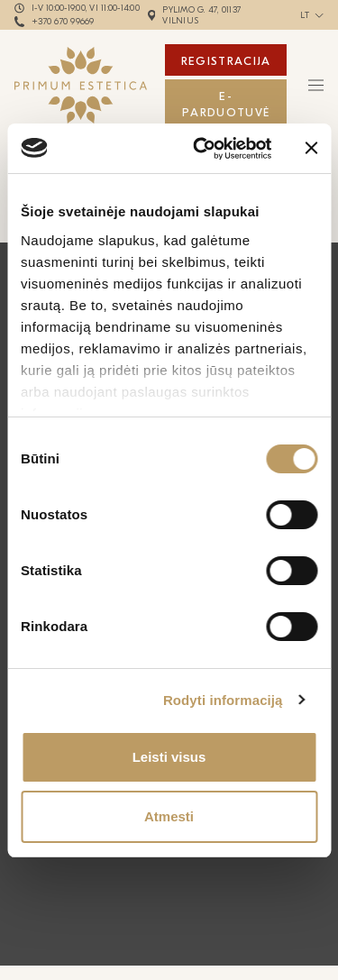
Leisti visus (169, 757)
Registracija (226, 61)
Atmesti (169, 816)
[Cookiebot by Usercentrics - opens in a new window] (201, 149)
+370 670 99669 (63, 22)
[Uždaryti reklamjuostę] (311, 148)
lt (305, 15)
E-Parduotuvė (226, 104)
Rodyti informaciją (223, 700)
